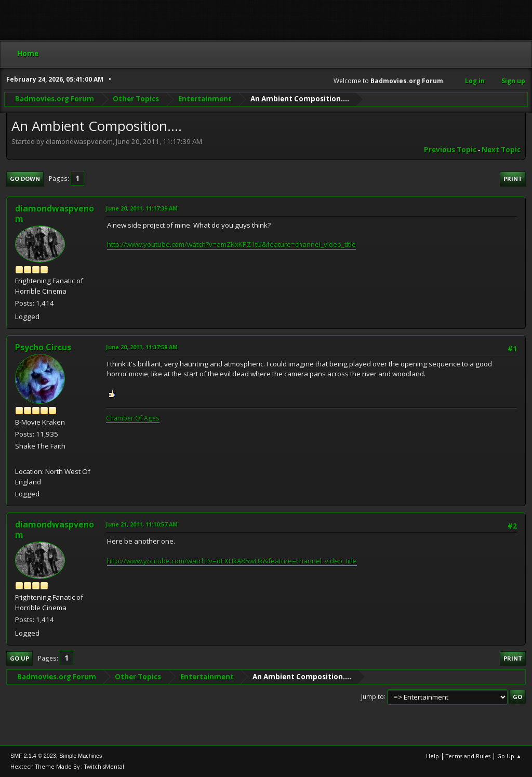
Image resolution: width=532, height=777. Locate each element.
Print (513, 179)
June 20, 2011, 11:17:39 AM (142, 208)
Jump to (373, 696)
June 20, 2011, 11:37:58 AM (142, 347)
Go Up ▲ (509, 756)
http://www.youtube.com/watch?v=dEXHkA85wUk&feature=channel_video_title (232, 561)
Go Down (25, 179)
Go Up (19, 658)
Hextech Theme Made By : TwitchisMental (67, 766)
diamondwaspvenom (55, 214)
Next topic (501, 150)
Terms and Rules (468, 756)
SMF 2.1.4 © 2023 (33, 756)
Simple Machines (81, 756)
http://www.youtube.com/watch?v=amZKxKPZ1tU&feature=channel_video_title (231, 244)
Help (433, 756)
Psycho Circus (43, 347)
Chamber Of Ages (133, 418)
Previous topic (450, 150)
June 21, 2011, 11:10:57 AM (142, 524)
